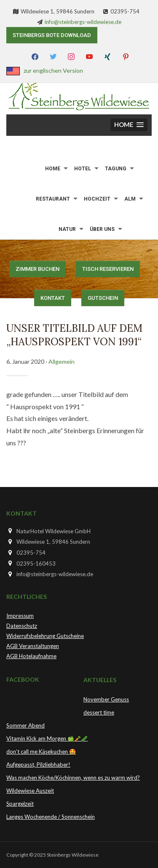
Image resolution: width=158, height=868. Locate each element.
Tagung (116, 169)
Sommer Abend (25, 725)
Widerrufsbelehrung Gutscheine (45, 636)
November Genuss (106, 699)
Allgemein (62, 361)
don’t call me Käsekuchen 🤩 (41, 752)
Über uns (102, 229)
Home (53, 169)
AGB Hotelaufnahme (31, 656)
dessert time (99, 712)
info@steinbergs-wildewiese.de (83, 22)
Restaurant (53, 199)
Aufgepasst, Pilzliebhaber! (38, 765)
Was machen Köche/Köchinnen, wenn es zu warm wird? (73, 778)
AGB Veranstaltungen (33, 646)
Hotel (83, 169)
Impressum (20, 616)
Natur (67, 229)
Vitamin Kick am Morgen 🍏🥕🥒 (47, 738)
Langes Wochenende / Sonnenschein (51, 817)
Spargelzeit (20, 804)
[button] (129, 125)
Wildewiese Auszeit (30, 791)
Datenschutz (22, 626)
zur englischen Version (53, 70)
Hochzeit (97, 199)
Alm (130, 199)
